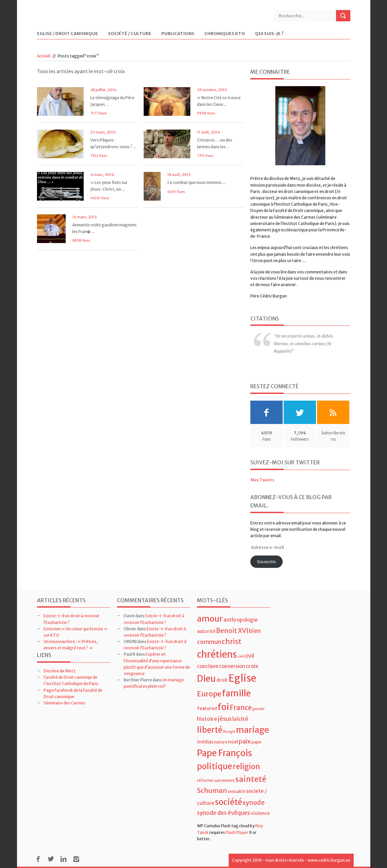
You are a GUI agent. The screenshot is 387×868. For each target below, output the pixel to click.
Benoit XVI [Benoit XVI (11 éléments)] (232, 631)
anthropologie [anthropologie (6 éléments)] (240, 620)
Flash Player (237, 832)
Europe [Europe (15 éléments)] (209, 694)
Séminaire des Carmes (64, 703)
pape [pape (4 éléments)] (256, 742)
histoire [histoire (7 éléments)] (207, 719)
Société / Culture (130, 34)
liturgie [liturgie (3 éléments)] (229, 732)
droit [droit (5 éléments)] (222, 680)
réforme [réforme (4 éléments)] (205, 780)
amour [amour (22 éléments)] (210, 619)
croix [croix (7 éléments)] (252, 666)
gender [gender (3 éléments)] (258, 709)
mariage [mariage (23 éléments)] (252, 730)
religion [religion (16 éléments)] (246, 767)
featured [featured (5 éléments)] (207, 708)
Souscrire (266, 562)
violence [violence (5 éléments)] (260, 813)
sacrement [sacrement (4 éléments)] (224, 780)
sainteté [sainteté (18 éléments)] (251, 779)
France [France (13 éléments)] (241, 708)
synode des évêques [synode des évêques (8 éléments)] (223, 813)
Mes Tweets (262, 480)
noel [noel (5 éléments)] (233, 742)
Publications (178, 34)
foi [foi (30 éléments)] (223, 707)
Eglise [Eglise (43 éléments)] (242, 678)
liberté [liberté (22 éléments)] (210, 730)
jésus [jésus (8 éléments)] (225, 719)
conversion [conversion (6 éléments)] (232, 666)
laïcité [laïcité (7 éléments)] (240, 719)
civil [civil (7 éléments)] (249, 656)
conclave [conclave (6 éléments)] (208, 666)
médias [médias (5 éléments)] (205, 742)
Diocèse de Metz (60, 671)
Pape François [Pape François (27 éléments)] (224, 753)
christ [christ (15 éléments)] (231, 641)
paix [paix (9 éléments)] (245, 741)
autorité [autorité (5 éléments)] (206, 631)
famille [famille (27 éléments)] (236, 693)
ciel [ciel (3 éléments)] (241, 657)
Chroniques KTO (225, 34)
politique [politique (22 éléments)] (214, 766)
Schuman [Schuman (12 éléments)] (212, 790)
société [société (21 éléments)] (228, 802)
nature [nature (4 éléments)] (221, 742)
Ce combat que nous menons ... (196, 182)
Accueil (44, 56)
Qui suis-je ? (269, 34)
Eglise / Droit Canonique (67, 34)
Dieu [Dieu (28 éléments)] (206, 679)
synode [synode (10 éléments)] (254, 803)
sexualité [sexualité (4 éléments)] (236, 791)
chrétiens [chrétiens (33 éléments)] (217, 654)
